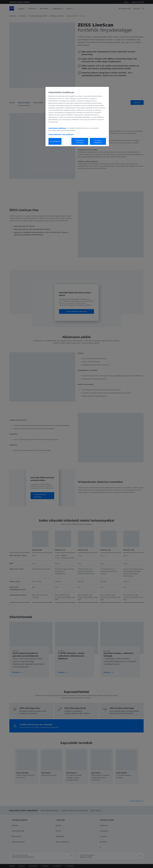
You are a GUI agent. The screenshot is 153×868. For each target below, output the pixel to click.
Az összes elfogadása (98, 141)
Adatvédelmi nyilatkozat (57, 128)
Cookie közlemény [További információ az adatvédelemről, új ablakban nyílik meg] (55, 134)
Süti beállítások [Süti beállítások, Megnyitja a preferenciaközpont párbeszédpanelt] (55, 141)
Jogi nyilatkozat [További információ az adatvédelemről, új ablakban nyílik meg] (68, 134)
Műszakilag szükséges (80, 141)
